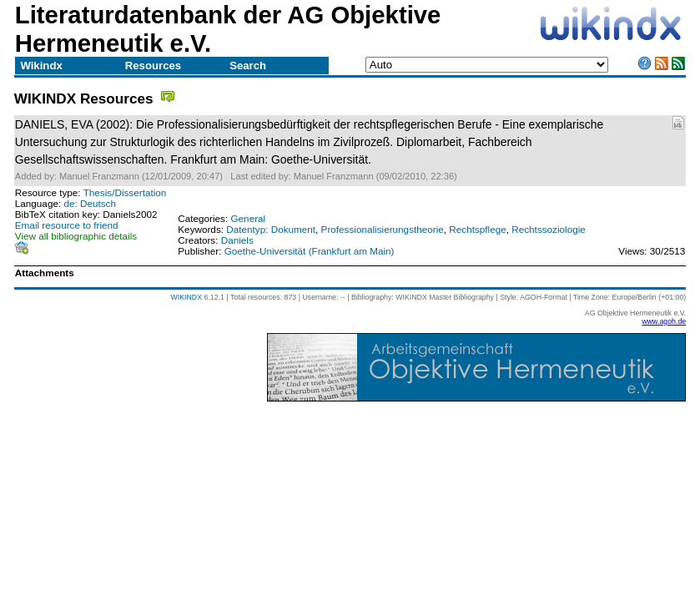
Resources (153, 66)
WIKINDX (186, 297)
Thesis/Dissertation (125, 192)
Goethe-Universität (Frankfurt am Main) (310, 251)
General (248, 218)
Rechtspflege (477, 229)
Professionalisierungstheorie (383, 229)
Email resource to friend (67, 225)
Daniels (237, 240)
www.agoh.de (664, 321)
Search (248, 66)
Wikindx (41, 66)
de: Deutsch (90, 203)
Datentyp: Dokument (271, 229)
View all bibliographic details (76, 236)
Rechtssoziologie (549, 229)
